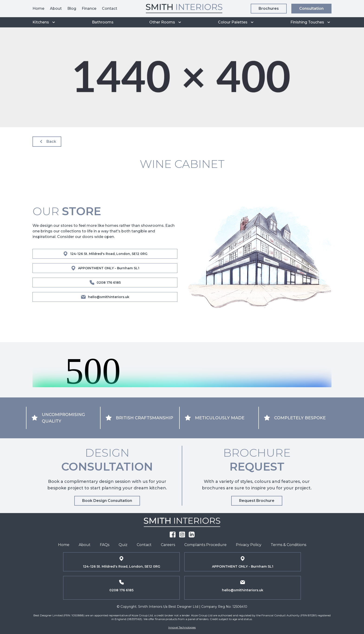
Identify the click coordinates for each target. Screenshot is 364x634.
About (56, 8)
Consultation (311, 8)
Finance (89, 8)
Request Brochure (257, 501)
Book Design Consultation (107, 501)
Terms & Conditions (288, 545)
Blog (72, 8)
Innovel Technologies (182, 627)
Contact (110, 8)
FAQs (105, 545)
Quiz (123, 545)
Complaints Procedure (205, 545)
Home (38, 8)
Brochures (269, 8)
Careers (168, 545)
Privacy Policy (249, 545)
